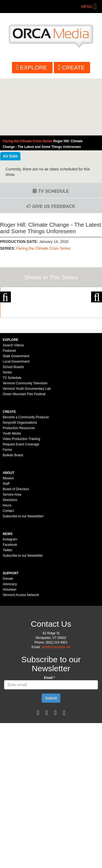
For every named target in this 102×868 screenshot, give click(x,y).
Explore (34, 67)
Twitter (7, 607)
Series (7, 429)
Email (50, 735)
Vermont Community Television (25, 440)
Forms (7, 507)
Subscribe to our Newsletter (23, 613)
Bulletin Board (13, 512)
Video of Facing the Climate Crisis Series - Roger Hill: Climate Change (51, 107)
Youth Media (12, 490)
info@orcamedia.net (56, 704)
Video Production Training (21, 496)
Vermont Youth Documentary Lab (27, 446)
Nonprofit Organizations (20, 480)
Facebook (10, 602)
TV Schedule (51, 191)
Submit (51, 755)
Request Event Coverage (21, 501)
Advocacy (10, 641)
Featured (9, 408)
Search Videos (13, 402)
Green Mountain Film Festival (24, 451)
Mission (8, 535)
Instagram (10, 596)
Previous (5, 315)
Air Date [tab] (10, 156)
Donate (8, 636)
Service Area (12, 552)
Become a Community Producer (26, 474)
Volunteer (10, 647)
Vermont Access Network (21, 652)
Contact (8, 568)
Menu (87, 7)
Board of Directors (16, 546)
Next (97, 315)
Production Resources (19, 485)
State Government (16, 413)
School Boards (13, 424)
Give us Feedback (51, 206)
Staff (6, 541)
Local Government (16, 419)
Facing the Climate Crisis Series (43, 248)
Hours (7, 562)
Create (73, 67)
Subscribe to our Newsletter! (23, 573)
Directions (10, 557)
